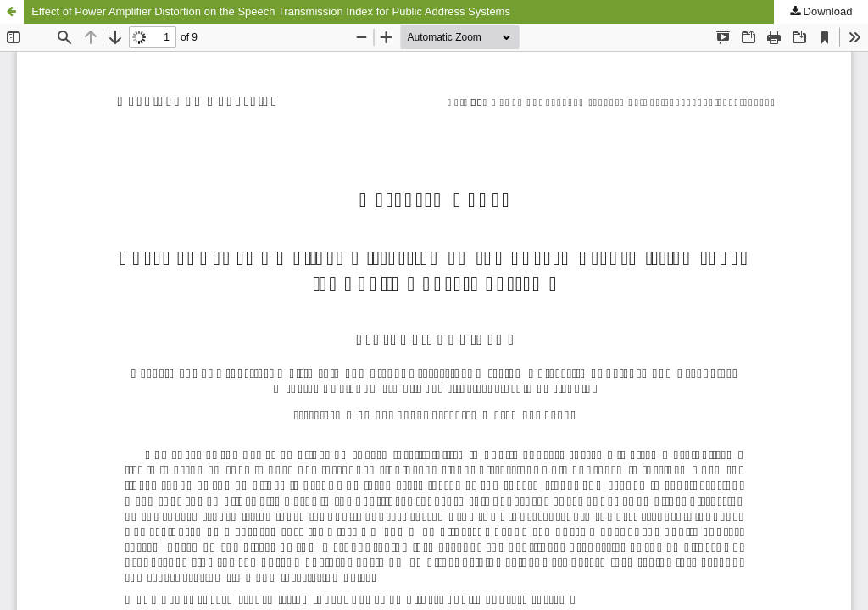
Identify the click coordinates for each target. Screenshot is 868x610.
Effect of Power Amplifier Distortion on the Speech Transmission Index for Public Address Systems (271, 11)
